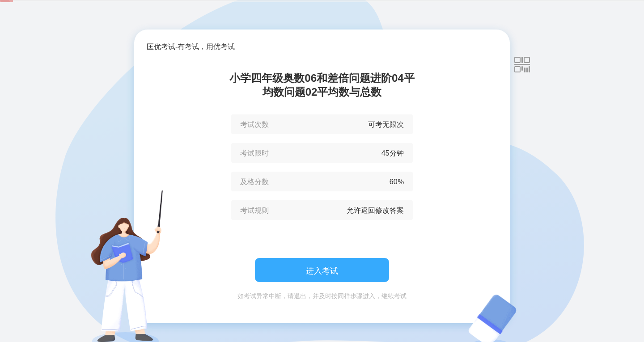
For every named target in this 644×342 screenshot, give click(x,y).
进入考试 (322, 270)
